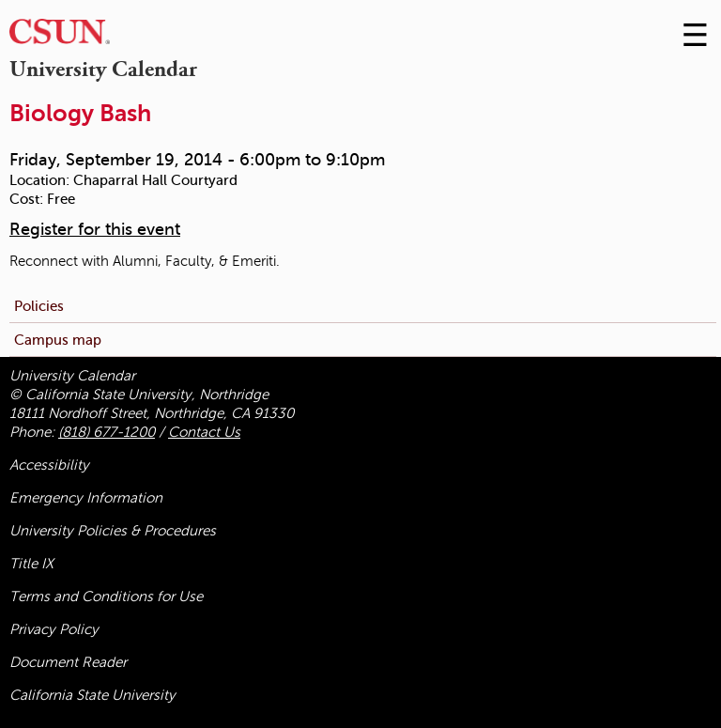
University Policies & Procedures (113, 531)
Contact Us (204, 432)
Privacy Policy (54, 629)
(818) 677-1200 (107, 432)
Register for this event (95, 229)
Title (31, 564)
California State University (92, 695)
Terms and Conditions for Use (106, 596)
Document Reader (68, 662)
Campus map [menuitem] (58, 340)
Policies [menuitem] (39, 306)
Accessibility (49, 465)
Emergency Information (86, 498)
